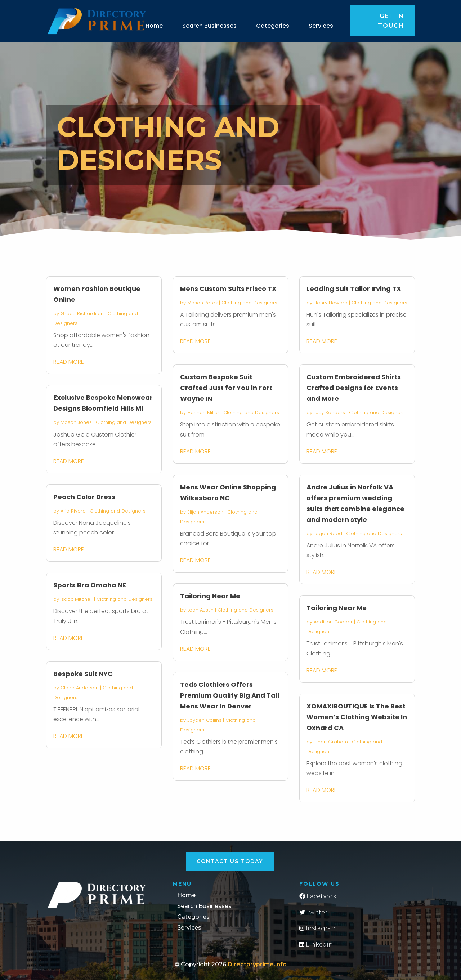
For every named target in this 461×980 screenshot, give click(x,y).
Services (321, 26)
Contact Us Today (230, 861)
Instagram (318, 928)
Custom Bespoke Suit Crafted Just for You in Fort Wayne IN (226, 388)
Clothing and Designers (124, 422)
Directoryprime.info (257, 964)
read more (69, 362)
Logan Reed (328, 534)
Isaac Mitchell (77, 599)
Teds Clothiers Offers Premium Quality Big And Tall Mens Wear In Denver (230, 695)
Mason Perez (202, 303)
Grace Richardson (82, 314)
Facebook (318, 896)
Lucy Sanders (329, 413)
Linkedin (316, 945)
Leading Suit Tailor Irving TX (354, 289)
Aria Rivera (73, 511)
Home (154, 26)
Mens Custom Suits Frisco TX (228, 289)
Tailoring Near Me (210, 596)
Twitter (313, 912)
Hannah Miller (203, 413)
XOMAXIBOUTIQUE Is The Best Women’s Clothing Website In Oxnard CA (357, 717)
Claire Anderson (80, 688)
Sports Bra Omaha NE (90, 585)
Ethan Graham (331, 742)
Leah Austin (200, 610)
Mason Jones (76, 422)
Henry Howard (331, 303)
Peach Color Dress (84, 497)
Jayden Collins (204, 720)
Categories (273, 26)
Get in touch (391, 21)
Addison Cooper (333, 622)
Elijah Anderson (205, 512)
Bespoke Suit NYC (83, 674)
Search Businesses (209, 26)
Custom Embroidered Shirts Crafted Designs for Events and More (354, 388)
